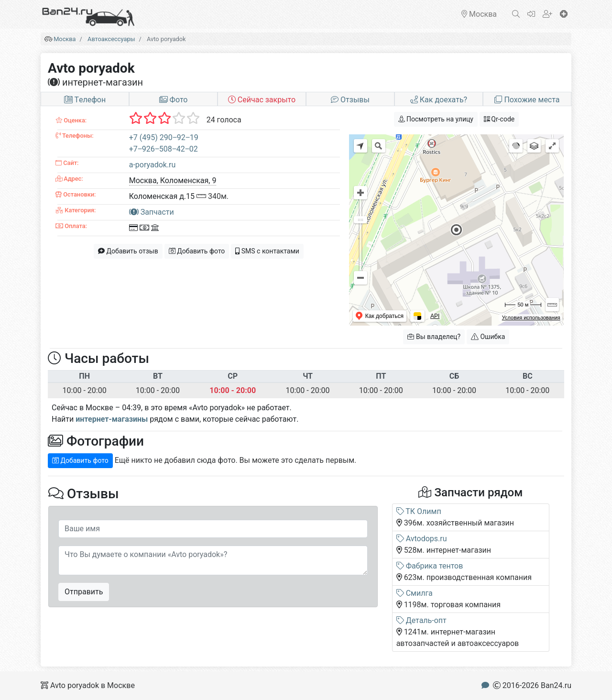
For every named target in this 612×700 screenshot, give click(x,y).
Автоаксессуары (111, 39)
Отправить (84, 592)
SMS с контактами (267, 251)
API (435, 316)
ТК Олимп (419, 511)
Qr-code (499, 119)
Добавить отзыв (128, 251)
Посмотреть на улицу (436, 119)
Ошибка (488, 337)
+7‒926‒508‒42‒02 (164, 149)
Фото (174, 100)
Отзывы (350, 100)
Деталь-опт (421, 620)
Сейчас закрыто (262, 100)
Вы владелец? (434, 337)
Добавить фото (197, 251)
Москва (65, 39)
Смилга (415, 593)
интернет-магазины (112, 419)
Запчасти (152, 212)
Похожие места (527, 100)
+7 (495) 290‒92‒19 (164, 137)
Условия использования (531, 317)
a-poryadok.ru (153, 165)
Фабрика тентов (430, 566)
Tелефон (85, 100)
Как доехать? (439, 100)
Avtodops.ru (422, 539)
